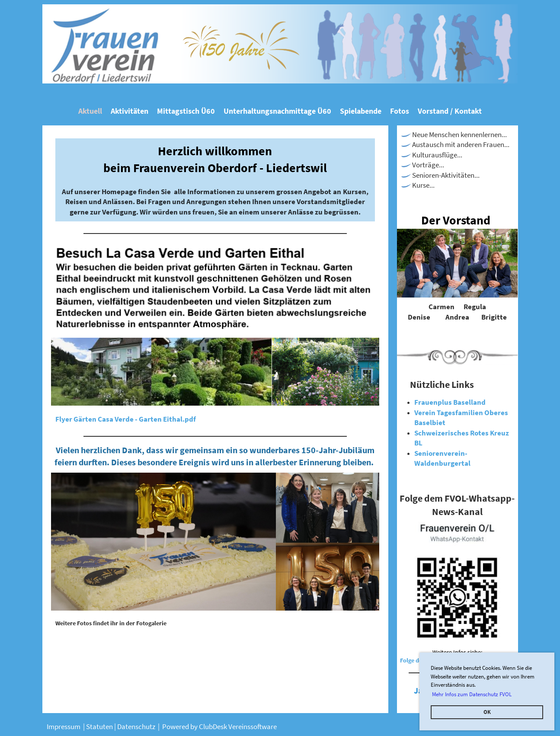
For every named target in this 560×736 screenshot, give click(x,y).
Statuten (100, 726)
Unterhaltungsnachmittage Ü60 (277, 111)
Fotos (400, 111)
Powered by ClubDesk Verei (203, 726)
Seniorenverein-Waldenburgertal (442, 458)
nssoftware (260, 726)
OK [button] (487, 712)
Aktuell (90, 111)
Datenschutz (138, 726)
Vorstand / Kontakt (450, 111)
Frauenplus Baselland (450, 402)
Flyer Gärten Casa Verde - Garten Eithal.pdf (126, 419)
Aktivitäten (130, 111)
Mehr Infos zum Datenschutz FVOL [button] (472, 694)
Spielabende (361, 111)
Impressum (64, 726)
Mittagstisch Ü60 (186, 111)
